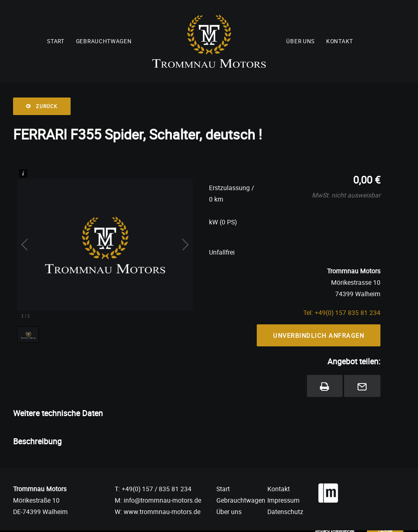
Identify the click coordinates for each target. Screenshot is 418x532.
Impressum (283, 500)
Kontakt (340, 41)
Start (56, 41)
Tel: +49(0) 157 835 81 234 (342, 313)
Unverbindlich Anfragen (319, 335)
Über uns (300, 41)
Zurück (42, 106)
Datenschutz (285, 512)
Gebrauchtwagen (104, 41)
